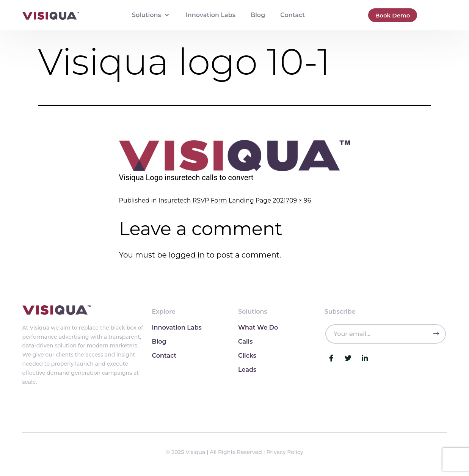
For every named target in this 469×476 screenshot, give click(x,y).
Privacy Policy (285, 452)
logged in (187, 255)
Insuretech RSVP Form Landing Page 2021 (222, 200)
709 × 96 (299, 200)
